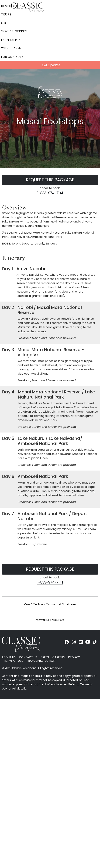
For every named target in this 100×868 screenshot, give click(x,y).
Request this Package (50, 180)
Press (45, 657)
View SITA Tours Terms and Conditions (50, 604)
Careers (58, 657)
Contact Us (28, 657)
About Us (9, 657)
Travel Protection (41, 661)
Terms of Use (13, 661)
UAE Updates (51, 65)
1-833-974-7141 (50, 193)
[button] (50, 604)
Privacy (74, 657)
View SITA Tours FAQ (50, 620)
